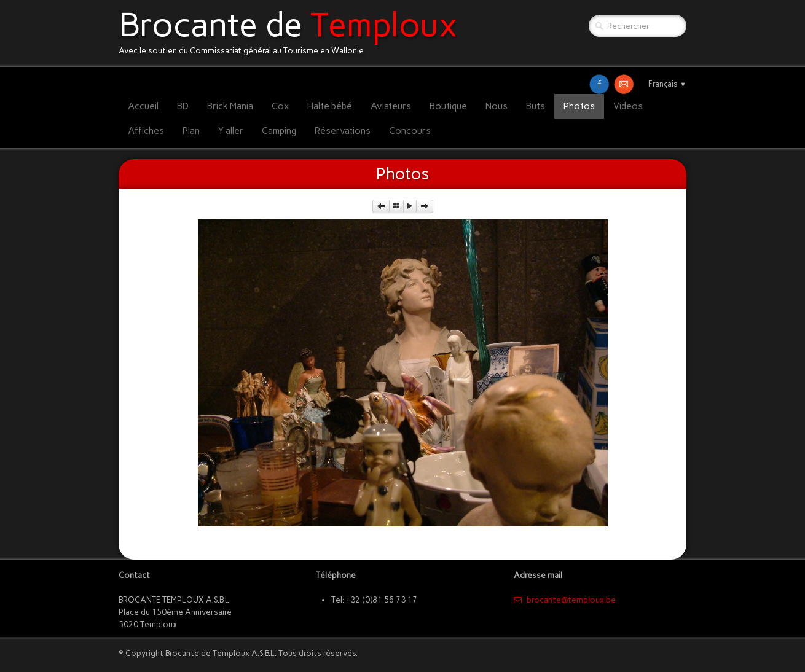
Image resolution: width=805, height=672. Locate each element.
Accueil (143, 106)
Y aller (231, 131)
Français (667, 84)
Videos (628, 106)
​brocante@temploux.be (565, 600)
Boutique (448, 106)
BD (183, 106)
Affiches (146, 131)
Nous (497, 106)
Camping (279, 131)
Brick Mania (230, 106)
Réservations (343, 131)
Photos (579, 106)
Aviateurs (391, 106)
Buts (536, 106)
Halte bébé (330, 106)
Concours (410, 131)
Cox (280, 106)
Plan (191, 131)
